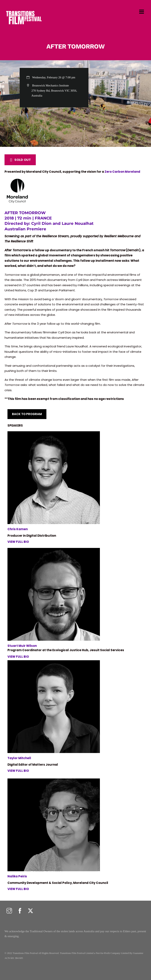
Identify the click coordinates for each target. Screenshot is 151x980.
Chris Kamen (18, 529)
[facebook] (20, 911)
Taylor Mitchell (19, 758)
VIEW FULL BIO (18, 542)
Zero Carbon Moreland (122, 172)
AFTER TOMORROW (76, 46)
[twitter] (30, 911)
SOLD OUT (20, 160)
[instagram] (9, 911)
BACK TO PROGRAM (27, 414)
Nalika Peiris (17, 876)
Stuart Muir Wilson (22, 646)
